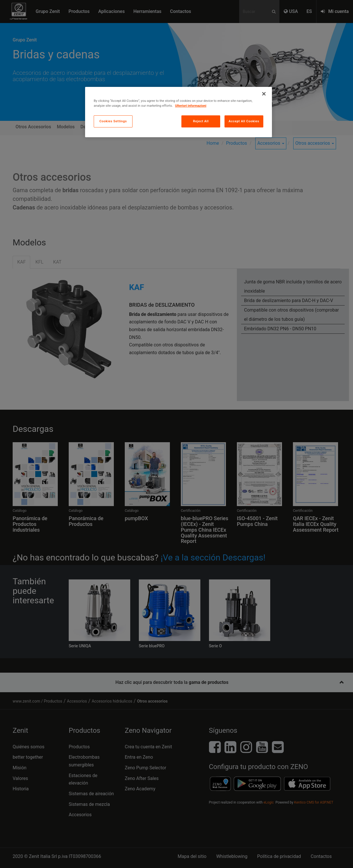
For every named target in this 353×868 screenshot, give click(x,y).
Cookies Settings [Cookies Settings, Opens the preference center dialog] (113, 121)
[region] (179, 112)
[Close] (264, 94)
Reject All (201, 121)
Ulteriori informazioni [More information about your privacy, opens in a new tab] (191, 106)
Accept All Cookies (244, 121)
